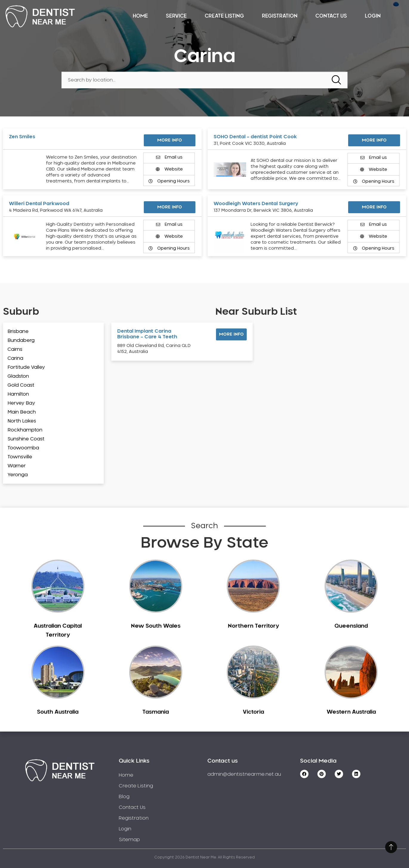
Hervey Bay (21, 403)
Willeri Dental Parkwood (39, 204)
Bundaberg (21, 340)
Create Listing (224, 16)
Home (140, 16)
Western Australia (351, 712)
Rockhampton (25, 430)
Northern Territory (253, 626)
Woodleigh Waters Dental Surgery (256, 204)
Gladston (18, 376)
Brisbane (18, 331)
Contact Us (331, 16)
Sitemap (129, 840)
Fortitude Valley (26, 367)
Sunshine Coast (26, 439)
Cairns (15, 349)
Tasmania (156, 712)
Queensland (351, 626)
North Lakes (22, 421)
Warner (17, 466)
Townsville (20, 457)
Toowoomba (23, 448)
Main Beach (22, 412)
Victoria (253, 712)
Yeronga (18, 475)
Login (373, 16)
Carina (15, 358)
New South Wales (156, 626)
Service (176, 16)
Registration (280, 16)
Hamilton (18, 394)
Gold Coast (21, 385)
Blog (124, 797)
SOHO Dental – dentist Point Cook (255, 137)
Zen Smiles (22, 137)
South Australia (58, 712)
